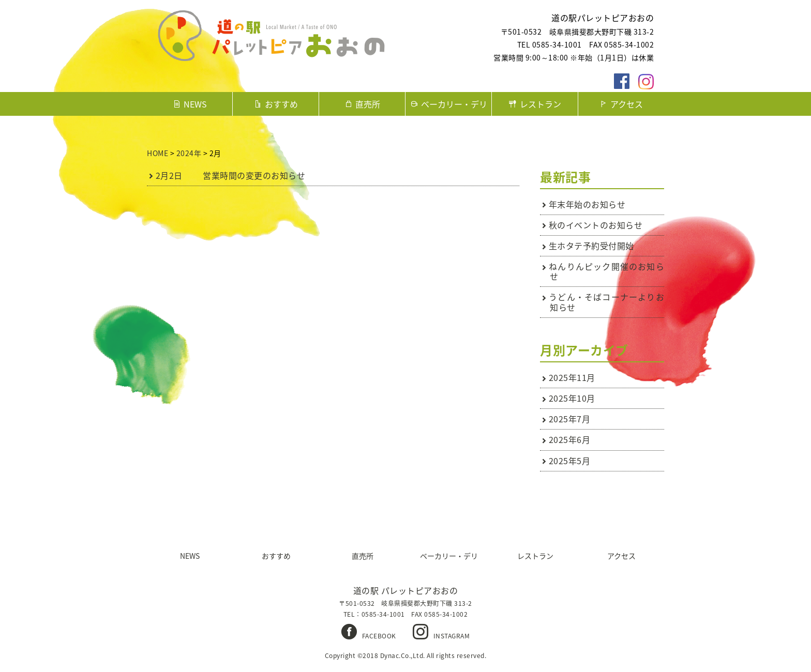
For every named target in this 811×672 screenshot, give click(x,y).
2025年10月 (572, 398)
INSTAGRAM (452, 636)
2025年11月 (572, 377)
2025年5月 (570, 461)
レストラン (540, 104)
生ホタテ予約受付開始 (591, 246)
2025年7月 (570, 419)
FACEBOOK (379, 636)
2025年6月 (570, 439)
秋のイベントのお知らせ (596, 225)
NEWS (195, 104)
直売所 (368, 104)
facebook (622, 81)
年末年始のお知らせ (587, 204)
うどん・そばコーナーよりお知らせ (607, 302)
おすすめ (281, 104)
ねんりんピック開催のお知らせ (607, 271)
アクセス (627, 104)
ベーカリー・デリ (454, 104)
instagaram (646, 81)
